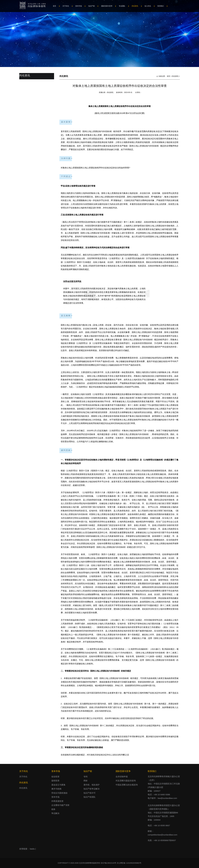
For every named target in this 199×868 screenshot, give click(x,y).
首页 (168, 76)
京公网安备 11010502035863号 (129, 863)
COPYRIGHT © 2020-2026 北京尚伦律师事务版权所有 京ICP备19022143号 (87, 863)
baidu (32, 849)
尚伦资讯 (175, 76)
